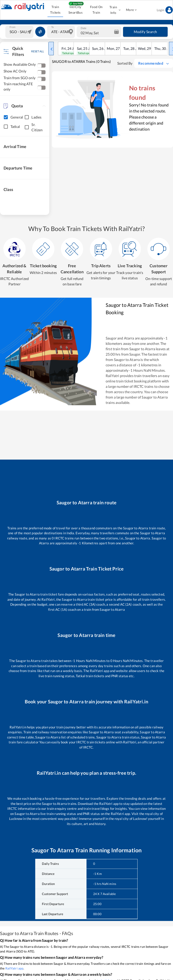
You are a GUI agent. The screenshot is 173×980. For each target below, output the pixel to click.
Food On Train (96, 10)
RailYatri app (14, 968)
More (131, 10)
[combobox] (20, 32)
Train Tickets (55, 10)
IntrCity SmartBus (75, 10)
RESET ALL (38, 51)
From (12, 27)
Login (165, 10)
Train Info (115, 10)
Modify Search (145, 32)
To (53, 27)
